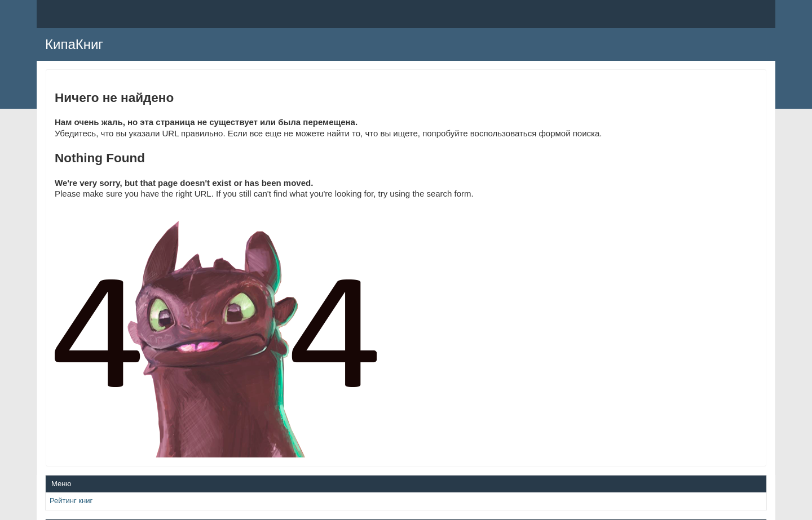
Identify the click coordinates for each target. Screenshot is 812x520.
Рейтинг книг (71, 501)
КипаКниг (74, 44)
